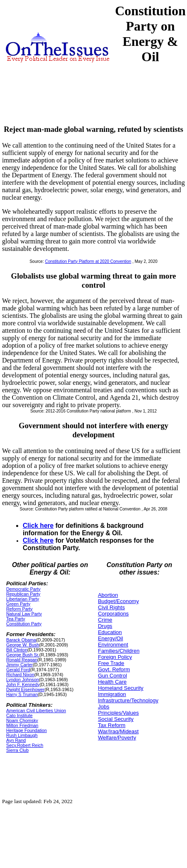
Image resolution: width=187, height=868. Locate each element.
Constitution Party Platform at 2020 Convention (88, 261)
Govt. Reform (114, 669)
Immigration (112, 694)
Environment (113, 645)
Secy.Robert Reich (25, 745)
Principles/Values (119, 713)
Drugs (105, 626)
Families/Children (119, 651)
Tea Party (16, 619)
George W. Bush (23, 645)
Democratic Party (23, 589)
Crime (105, 620)
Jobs (104, 707)
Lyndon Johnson (23, 680)
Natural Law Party (24, 614)
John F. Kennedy (23, 684)
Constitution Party (24, 624)
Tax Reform (112, 725)
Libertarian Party (23, 599)
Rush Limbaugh (22, 735)
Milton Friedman (22, 725)
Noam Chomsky (22, 720)
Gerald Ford (18, 670)
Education (110, 632)
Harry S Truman (22, 694)
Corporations (113, 614)
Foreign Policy (115, 657)
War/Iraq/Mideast (119, 731)
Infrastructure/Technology (128, 700)
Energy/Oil (111, 638)
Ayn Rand (16, 740)
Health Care (112, 682)
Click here (38, 526)
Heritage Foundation (26, 730)
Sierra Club (17, 750)
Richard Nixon (20, 675)
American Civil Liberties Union (36, 711)
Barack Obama (21, 640)
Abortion (108, 595)
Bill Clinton (17, 650)
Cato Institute (19, 715)
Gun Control (113, 676)
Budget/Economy (119, 601)
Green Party (18, 604)
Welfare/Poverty (117, 738)
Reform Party (19, 609)
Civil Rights (111, 607)
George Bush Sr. (23, 655)
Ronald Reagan (22, 660)
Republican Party (23, 594)
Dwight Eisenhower (25, 689)
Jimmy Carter (19, 665)
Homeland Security (121, 688)
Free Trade (111, 663)
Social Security (116, 719)
